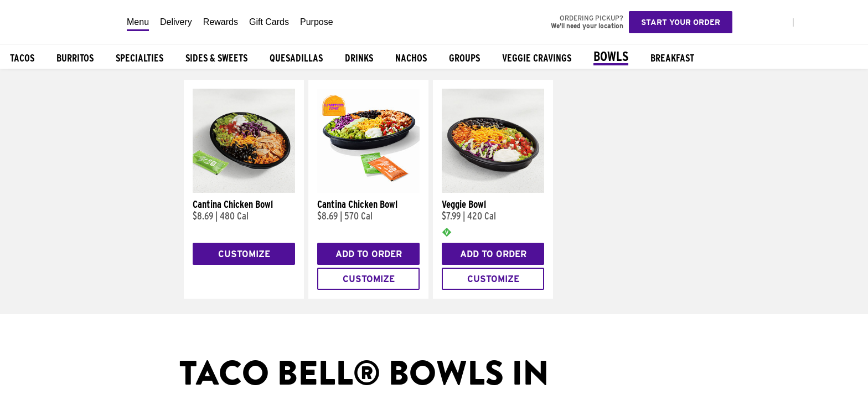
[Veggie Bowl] (493, 190)
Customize (244, 254)
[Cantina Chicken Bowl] (244, 190)
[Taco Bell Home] (60, 22)
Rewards (221, 22)
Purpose (317, 22)
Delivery (176, 22)
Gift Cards (269, 22)
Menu (138, 22)
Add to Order (369, 254)
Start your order (681, 22)
